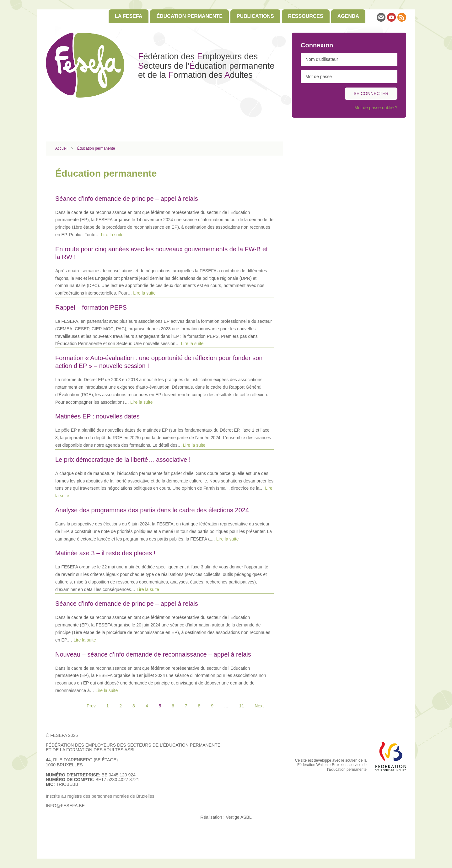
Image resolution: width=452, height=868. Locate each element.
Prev (91, 706)
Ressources (306, 16)
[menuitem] (129, 16)
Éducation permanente (189, 16)
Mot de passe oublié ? (376, 108)
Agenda (348, 16)
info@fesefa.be (65, 806)
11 (242, 706)
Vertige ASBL (239, 817)
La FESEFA (129, 16)
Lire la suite (112, 235)
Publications (255, 16)
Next (259, 706)
